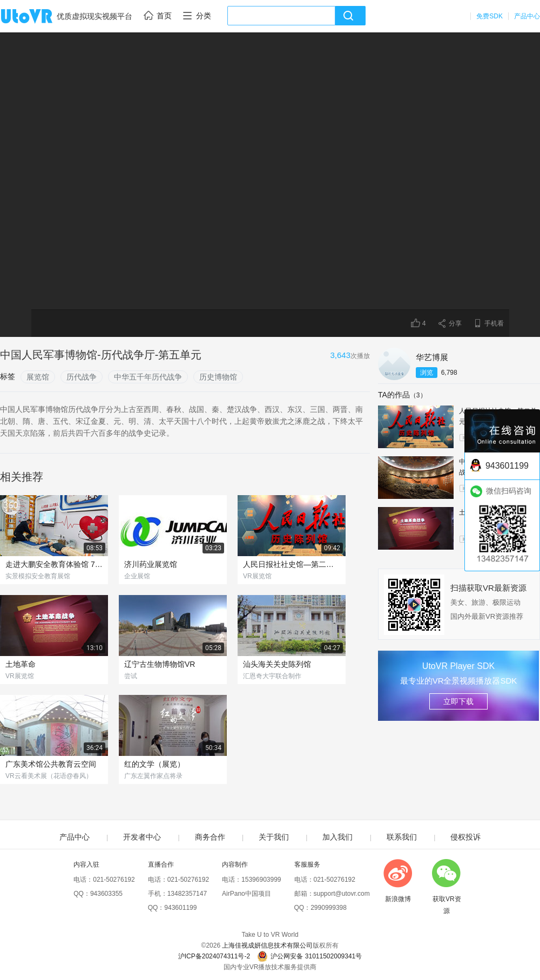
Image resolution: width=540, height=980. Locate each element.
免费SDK (490, 16)
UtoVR (38, 17)
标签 (8, 376)
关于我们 (274, 837)
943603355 (106, 894)
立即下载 (458, 701)
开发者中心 (142, 837)
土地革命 (21, 664)
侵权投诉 (465, 837)
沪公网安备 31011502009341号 (309, 956)
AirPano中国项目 (247, 894)
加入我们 (337, 837)
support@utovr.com (342, 894)
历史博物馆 (218, 377)
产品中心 (527, 16)
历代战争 (82, 377)
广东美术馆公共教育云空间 (51, 764)
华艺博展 (432, 357)
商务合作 (210, 837)
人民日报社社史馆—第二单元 (292, 564)
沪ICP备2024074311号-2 (214, 956)
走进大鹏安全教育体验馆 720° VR (54, 564)
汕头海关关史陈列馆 (277, 664)
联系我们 (402, 837)
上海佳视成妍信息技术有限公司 (267, 945)
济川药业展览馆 (151, 564)
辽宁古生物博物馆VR (160, 664)
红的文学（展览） (154, 764)
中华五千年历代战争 (148, 377)
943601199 (180, 908)
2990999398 (329, 908)
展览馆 (38, 377)
